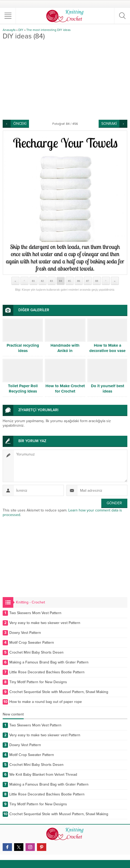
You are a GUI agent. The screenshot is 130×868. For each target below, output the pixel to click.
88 (97, 281)
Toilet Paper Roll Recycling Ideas (23, 389)
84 (60, 281)
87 (88, 281)
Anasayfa (9, 30)
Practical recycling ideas (23, 348)
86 (79, 281)
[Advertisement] (65, 80)
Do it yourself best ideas (108, 389)
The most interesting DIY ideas (49, 30)
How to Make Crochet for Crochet (65, 389)
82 (42, 281)
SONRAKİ (109, 124)
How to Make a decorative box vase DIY (107, 351)
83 (51, 281)
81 (33, 281)
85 (70, 281)
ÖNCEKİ (20, 124)
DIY (21, 30)
